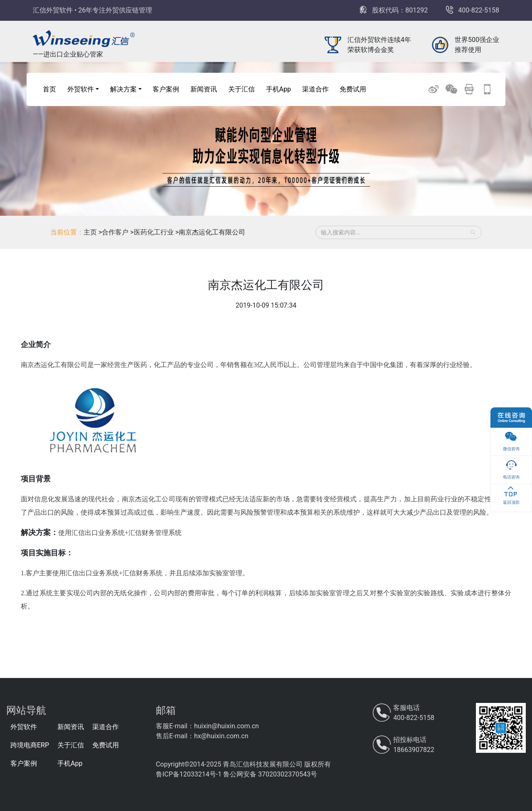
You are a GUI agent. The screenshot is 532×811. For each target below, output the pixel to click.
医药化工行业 (155, 232)
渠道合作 (315, 89)
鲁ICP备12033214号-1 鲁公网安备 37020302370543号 (236, 774)
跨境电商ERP (30, 745)
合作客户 (116, 232)
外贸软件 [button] (81, 89)
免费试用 (353, 89)
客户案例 (166, 89)
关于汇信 (241, 89)
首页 (49, 89)
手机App (278, 89)
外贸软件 (24, 727)
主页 (90, 232)
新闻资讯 (204, 89)
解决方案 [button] (123, 89)
